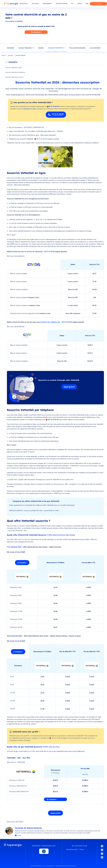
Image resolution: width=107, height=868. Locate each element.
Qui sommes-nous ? (72, 850)
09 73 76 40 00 (50, 252)
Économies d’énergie (62, 4)
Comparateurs (24, 4)
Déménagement (47, 4)
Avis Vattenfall (95, 48)
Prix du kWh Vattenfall (77, 48)
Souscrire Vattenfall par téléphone (16, 72)
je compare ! (23, 563)
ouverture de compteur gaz (50, 322)
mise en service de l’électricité (31, 252)
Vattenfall (10, 48)
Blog (87, 4)
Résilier (41, 48)
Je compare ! (98, 4)
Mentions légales (50, 866)
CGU (44, 866)
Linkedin (19, 836)
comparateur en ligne (29, 109)
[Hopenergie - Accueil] (11, 4)
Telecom (80, 4)
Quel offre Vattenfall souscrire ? (15, 77)
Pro (72, 4)
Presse (82, 850)
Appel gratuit (69, 387)
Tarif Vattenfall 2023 (14, 547)
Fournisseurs (35, 4)
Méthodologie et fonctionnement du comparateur (66, 866)
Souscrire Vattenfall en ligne (14, 68)
